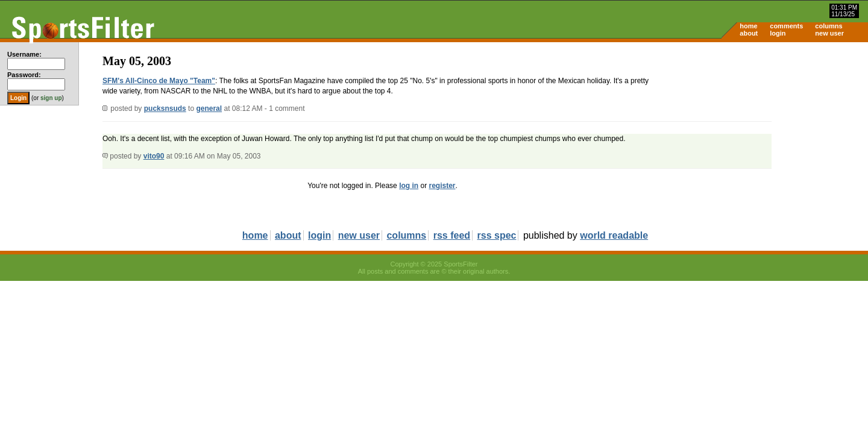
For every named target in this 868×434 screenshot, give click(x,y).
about (749, 33)
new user (829, 33)
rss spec (497, 235)
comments (786, 26)
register (442, 186)
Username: (24, 54)
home (748, 26)
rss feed (452, 235)
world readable (614, 235)
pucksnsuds (165, 108)
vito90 (154, 156)
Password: (24, 75)
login (778, 33)
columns (829, 26)
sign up (51, 98)
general (209, 108)
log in (409, 186)
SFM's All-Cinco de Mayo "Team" (159, 81)
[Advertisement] (766, 136)
